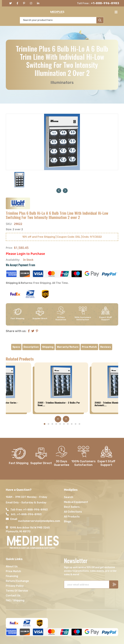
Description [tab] (31, 347)
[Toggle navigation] (117, 12)
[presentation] (58, 419)
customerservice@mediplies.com (39, 521)
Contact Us (13, 595)
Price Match (13, 571)
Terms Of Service (17, 591)
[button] (59, 190)
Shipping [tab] (48, 347)
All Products (72, 516)
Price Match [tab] (89, 347)
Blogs (67, 521)
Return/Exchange (17, 581)
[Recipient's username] (87, 584)
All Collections (73, 512)
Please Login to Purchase (25, 254)
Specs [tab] (16, 347)
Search (69, 497)
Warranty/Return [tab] (68, 347)
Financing (12, 576)
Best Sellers (72, 507)
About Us (12, 566)
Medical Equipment (76, 502)
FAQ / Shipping (15, 600)
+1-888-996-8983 (105, 3)
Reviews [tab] (106, 347)
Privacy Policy (15, 586)
